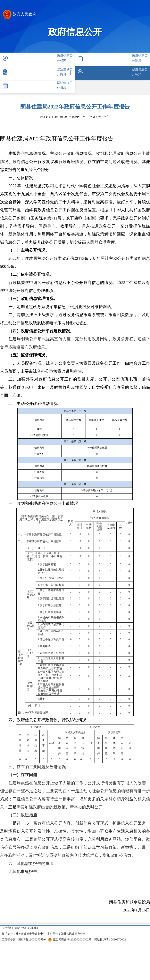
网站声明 (21, 928)
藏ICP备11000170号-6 (32, 939)
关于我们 (7, 928)
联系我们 (34, 928)
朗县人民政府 (20, 15)
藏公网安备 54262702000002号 (70, 939)
